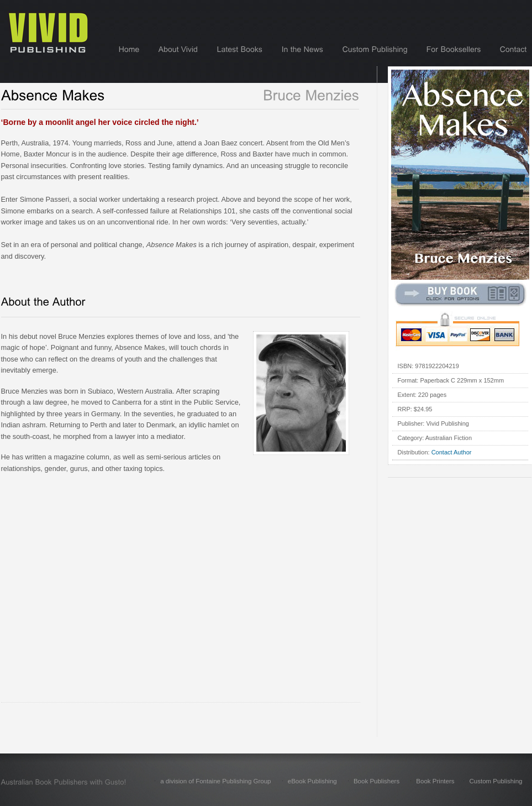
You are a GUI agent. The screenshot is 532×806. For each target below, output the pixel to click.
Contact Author (452, 452)
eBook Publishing (312, 781)
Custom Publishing (496, 781)
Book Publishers (376, 781)
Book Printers (435, 781)
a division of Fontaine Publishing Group (215, 781)
